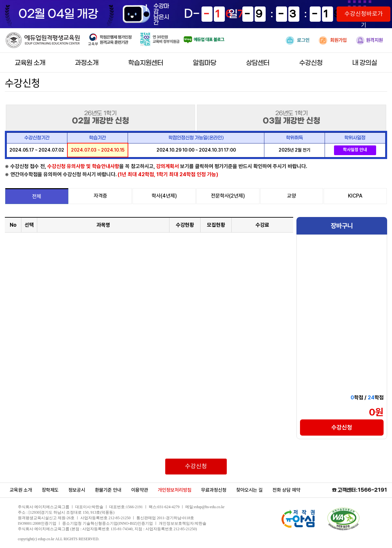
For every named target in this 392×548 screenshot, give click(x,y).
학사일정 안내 (355, 150)
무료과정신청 (214, 490)
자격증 (100, 196)
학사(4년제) (164, 196)
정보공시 (77, 490)
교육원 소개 (30, 63)
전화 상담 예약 (286, 490)
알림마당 (205, 63)
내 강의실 (365, 63)
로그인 (298, 40)
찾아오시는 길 (249, 490)
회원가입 (333, 40)
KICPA (355, 196)
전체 (37, 196)
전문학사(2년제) (228, 196)
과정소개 (87, 63)
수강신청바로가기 (364, 16)
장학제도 (50, 490)
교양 (292, 196)
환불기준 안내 (108, 490)
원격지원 (369, 40)
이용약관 (140, 490)
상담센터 (258, 63)
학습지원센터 (146, 63)
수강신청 (311, 63)
